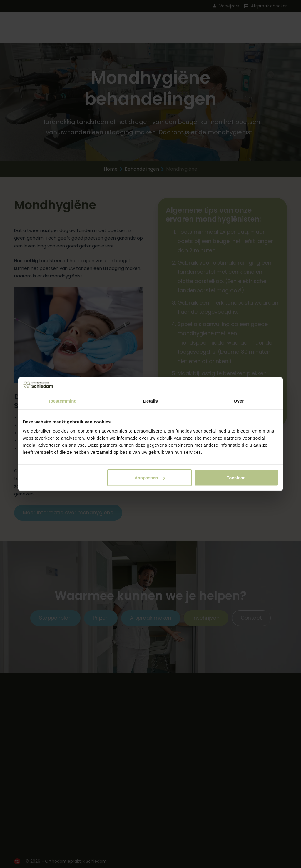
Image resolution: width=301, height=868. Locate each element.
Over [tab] (239, 401)
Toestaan (236, 478)
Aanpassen (150, 478)
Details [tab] (150, 401)
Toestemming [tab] (62, 401)
